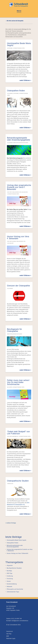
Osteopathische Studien (18, 481)
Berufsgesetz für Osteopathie (14, 330)
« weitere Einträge (11, 523)
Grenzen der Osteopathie (19, 286)
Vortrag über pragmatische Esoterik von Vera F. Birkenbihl (19, 187)
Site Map (9, 634)
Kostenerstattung (12, 584)
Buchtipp (10, 387)
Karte (18, 610)
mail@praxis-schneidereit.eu (20, 621)
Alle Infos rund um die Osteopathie (15, 21)
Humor (14, 241)
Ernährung (15, 436)
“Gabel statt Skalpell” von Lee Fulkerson (18, 433)
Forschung (10, 484)
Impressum (10, 631)
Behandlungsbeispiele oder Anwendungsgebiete (19, 139)
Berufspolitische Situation (21, 143)
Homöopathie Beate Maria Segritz (19, 44)
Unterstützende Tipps (19, 48)
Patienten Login (11, 638)
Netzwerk (10, 48)
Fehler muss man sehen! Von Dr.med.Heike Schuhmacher (18, 382)
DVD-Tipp (9, 192)
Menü (19, 11)
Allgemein (10, 93)
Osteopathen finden (16, 91)
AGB (7, 636)
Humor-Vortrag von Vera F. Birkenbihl (18, 237)
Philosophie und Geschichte (20, 192)
